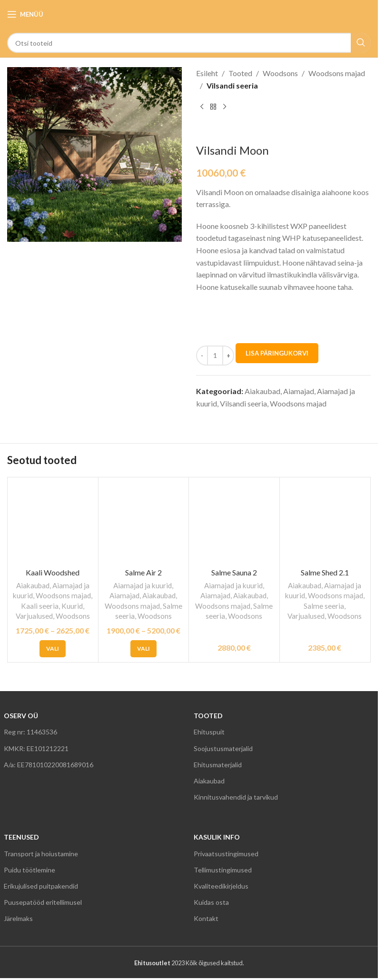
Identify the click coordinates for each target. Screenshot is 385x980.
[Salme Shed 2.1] (325, 523)
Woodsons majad (337, 73)
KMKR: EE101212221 (36, 748)
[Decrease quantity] (202, 356)
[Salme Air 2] (144, 523)
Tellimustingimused (223, 870)
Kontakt (206, 918)
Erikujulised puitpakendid (41, 886)
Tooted (240, 73)
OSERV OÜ (21, 716)
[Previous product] (202, 107)
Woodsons (280, 73)
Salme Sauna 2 (234, 572)
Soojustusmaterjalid (223, 748)
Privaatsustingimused (226, 854)
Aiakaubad (262, 391)
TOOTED (208, 716)
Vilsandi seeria (232, 85)
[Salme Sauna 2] (234, 523)
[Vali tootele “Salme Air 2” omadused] (143, 649)
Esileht (207, 73)
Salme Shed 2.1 (325, 572)
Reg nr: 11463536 (30, 732)
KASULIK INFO (217, 837)
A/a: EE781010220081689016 (49, 765)
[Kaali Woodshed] (53, 523)
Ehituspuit (209, 732)
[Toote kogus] (215, 356)
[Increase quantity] (228, 356)
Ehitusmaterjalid (218, 765)
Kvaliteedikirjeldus (221, 886)
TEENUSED (21, 837)
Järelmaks (18, 918)
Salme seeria (324, 606)
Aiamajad (299, 391)
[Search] (189, 43)
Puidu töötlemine (30, 870)
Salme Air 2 (143, 572)
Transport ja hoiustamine (41, 854)
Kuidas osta (211, 902)
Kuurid (72, 606)
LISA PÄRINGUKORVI (277, 353)
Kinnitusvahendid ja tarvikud (236, 797)
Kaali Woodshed (53, 572)
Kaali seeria (40, 606)
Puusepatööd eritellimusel (43, 902)
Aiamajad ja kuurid (143, 585)
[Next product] (225, 107)
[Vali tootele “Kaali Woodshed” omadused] (53, 649)
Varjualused (34, 616)
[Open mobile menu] (25, 14)
